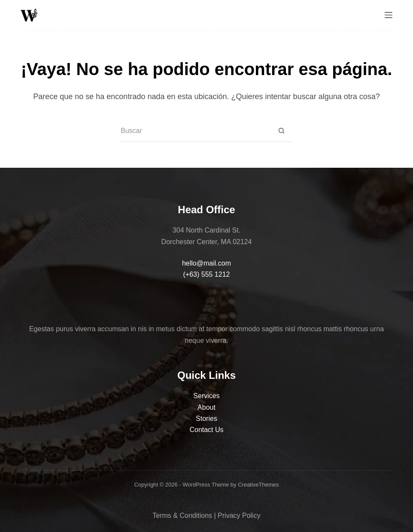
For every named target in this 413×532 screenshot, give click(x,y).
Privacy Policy (239, 515)
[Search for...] (196, 131)
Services (206, 396)
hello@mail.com (206, 263)
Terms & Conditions (182, 515)
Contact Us (206, 430)
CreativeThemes (258, 485)
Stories (206, 419)
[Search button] (282, 131)
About (206, 407)
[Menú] (389, 15)
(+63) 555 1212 (206, 274)
